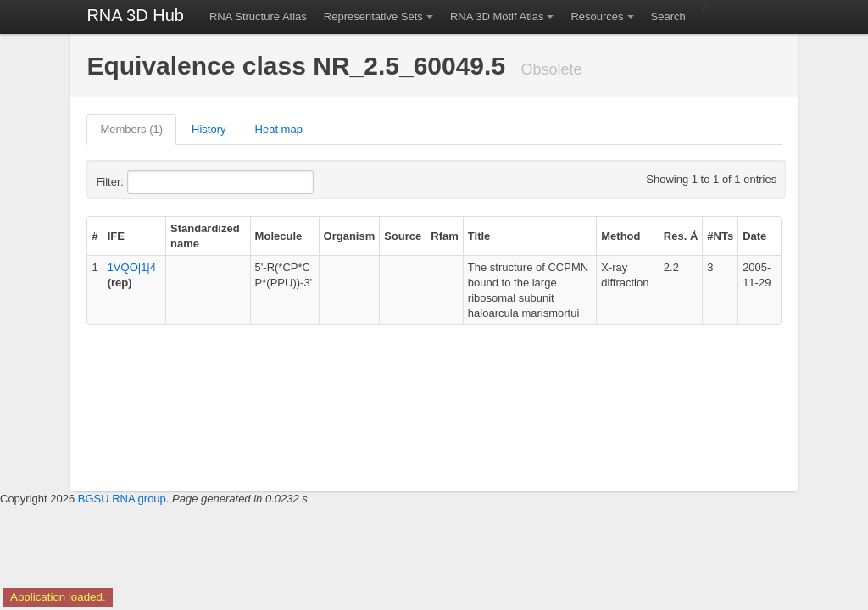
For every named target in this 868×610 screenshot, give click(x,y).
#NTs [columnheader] (720, 236)
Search (668, 17)
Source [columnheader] (403, 236)
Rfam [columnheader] (445, 236)
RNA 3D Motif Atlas (497, 17)
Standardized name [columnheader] (205, 236)
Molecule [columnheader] (279, 236)
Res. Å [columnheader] (681, 236)
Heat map (279, 129)
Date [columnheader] (754, 236)
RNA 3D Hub (135, 15)
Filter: (151, 182)
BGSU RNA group (122, 499)
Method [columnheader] (620, 236)
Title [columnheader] (479, 236)
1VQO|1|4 (132, 267)
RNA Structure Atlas (258, 17)
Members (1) (131, 129)
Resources (597, 17)
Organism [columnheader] (350, 236)
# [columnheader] (95, 236)
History (209, 129)
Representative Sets (373, 17)
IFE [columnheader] (116, 236)
